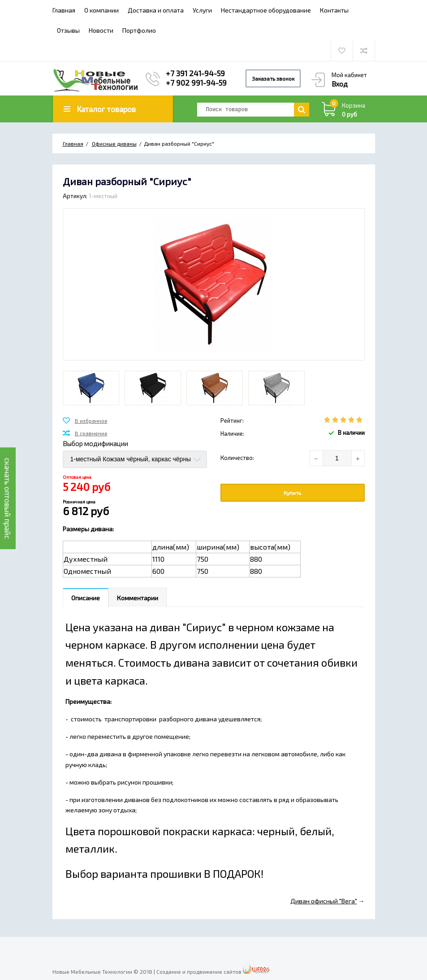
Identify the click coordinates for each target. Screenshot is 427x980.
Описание (86, 598)
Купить (292, 493)
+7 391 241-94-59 (195, 73)
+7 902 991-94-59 (196, 82)
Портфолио (139, 30)
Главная (64, 10)
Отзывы (68, 30)
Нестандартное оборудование (266, 10)
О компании (101, 10)
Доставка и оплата (156, 10)
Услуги (202, 10)
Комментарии (138, 598)
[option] (91, 388)
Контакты (334, 10)
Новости (101, 30)
